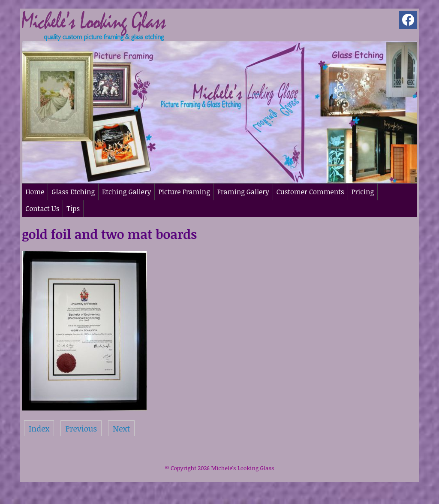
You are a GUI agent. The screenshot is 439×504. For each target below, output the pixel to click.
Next (121, 428)
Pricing (363, 192)
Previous (81, 428)
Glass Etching (73, 192)
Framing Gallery (243, 192)
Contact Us (42, 208)
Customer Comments (310, 192)
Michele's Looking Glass (242, 468)
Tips (73, 208)
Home (35, 192)
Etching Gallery (126, 192)
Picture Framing (184, 192)
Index (39, 428)
